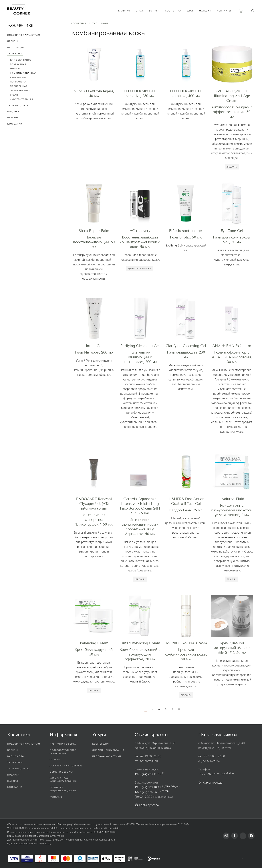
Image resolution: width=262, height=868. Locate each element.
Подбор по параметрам (24, 35)
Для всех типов (21, 60)
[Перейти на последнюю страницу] (179, 709)
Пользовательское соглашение (63, 752)
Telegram (175, 786)
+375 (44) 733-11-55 (148, 774)
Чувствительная (21, 99)
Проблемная (19, 86)
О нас (140, 11)
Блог (190, 11)
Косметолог (101, 744)
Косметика (79, 23)
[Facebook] (235, 836)
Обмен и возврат (61, 772)
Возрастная (18, 64)
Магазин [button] (205, 11)
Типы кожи (100, 23)
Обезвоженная (20, 90)
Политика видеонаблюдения (63, 789)
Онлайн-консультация (108, 750)
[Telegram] (251, 836)
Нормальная (19, 82)
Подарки (13, 111)
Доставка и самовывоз (66, 766)
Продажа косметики (107, 756)
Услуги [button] (154, 11)
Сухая (14, 95)
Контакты (224, 11)
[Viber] (243, 836)
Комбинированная (23, 73)
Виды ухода (16, 47)
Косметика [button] (173, 11)
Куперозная (18, 77)
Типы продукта (18, 105)
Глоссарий (15, 124)
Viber (168, 786)
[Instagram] (226, 836)
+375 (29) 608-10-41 (148, 787)
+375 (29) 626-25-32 (148, 792)
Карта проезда (147, 805)
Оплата (55, 759)
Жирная (15, 69)
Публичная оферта (63, 744)
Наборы (13, 118)
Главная (124, 11)
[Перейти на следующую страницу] (172, 709)
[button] (253, 11)
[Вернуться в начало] (19, 11)
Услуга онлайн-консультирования (63, 780)
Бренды (13, 41)
